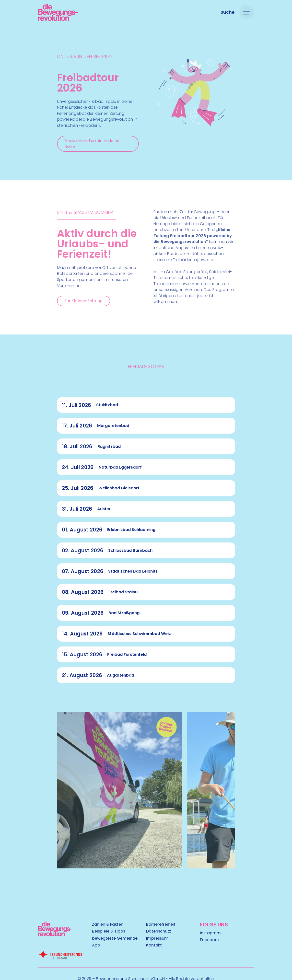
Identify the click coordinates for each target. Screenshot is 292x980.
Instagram (210, 933)
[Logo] (58, 12)
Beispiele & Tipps (109, 931)
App (96, 945)
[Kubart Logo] (55, 935)
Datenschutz (159, 931)
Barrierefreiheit (161, 924)
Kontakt (154, 945)
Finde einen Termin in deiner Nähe (93, 144)
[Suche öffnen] (228, 12)
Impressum (157, 939)
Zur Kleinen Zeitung (84, 301)
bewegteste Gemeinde (115, 939)
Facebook (210, 940)
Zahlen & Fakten (108, 924)
